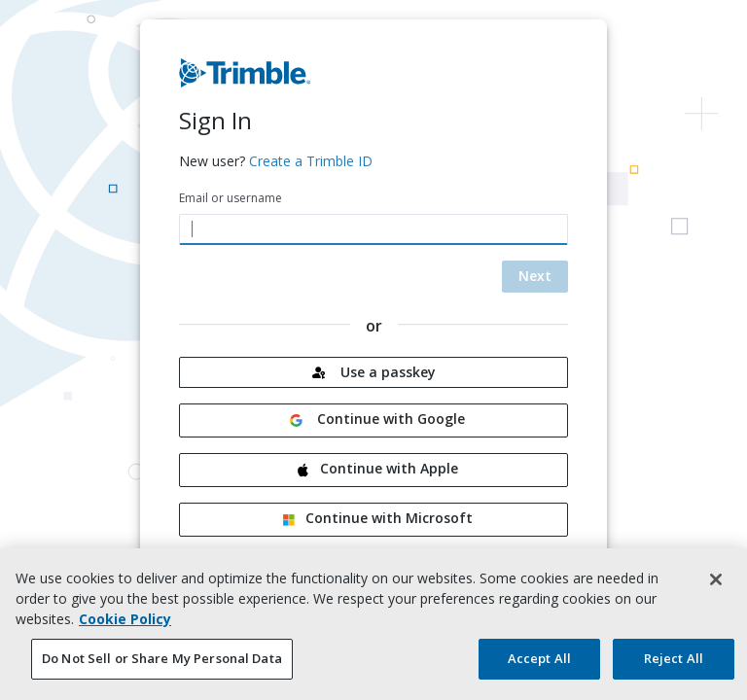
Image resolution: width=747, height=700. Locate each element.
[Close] (716, 584)
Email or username (231, 198)
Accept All (539, 663)
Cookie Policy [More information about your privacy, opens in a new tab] (125, 624)
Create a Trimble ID (311, 161)
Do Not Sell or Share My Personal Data (162, 663)
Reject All (674, 663)
